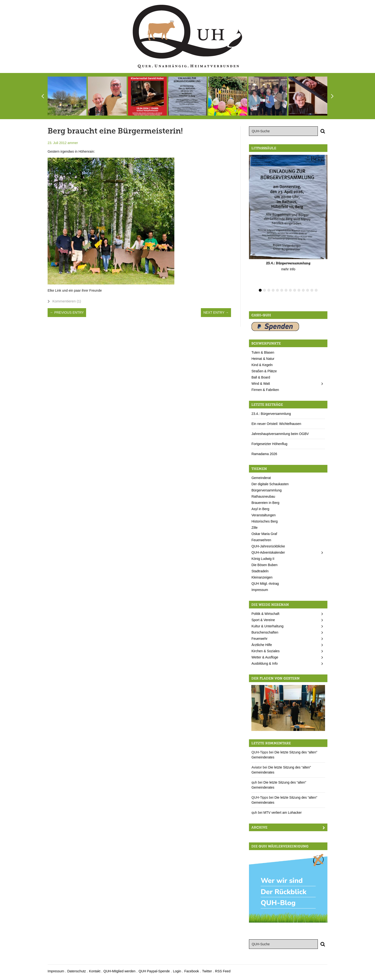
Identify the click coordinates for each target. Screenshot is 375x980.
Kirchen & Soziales (265, 651)
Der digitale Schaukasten (270, 484)
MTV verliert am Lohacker (282, 813)
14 (316, 290)
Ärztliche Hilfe (262, 645)
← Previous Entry (67, 312)
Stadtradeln (260, 571)
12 (308, 290)
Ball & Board (261, 377)
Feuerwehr (259, 639)
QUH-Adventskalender (268, 552)
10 (299, 290)
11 (303, 290)
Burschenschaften (265, 632)
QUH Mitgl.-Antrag (265, 584)
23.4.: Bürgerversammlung (271, 414)
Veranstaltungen (263, 515)
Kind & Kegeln (262, 365)
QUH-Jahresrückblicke (268, 546)
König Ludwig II (263, 559)
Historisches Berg (265, 521)
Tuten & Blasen (263, 352)
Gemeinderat (261, 478)
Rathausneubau (263, 496)
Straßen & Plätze (264, 371)
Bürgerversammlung (266, 490)
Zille (254, 528)
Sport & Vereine (263, 620)
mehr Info (288, 269)
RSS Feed (223, 971)
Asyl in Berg (260, 509)
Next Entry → (216, 312)
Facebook (191, 971)
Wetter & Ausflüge (265, 657)
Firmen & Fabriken (265, 390)
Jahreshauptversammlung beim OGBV (280, 434)
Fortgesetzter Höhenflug (269, 444)
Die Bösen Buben (264, 565)
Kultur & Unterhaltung (267, 626)
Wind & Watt (261, 384)
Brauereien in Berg (265, 503)
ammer (73, 143)
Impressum (260, 590)
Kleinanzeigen (262, 577)
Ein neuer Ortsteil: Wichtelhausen (276, 424)
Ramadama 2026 (264, 454)
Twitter (207, 971)
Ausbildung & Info (265, 663)
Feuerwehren (261, 540)
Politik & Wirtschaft (265, 614)
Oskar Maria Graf (264, 534)
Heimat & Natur (263, 359)
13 (312, 290)
